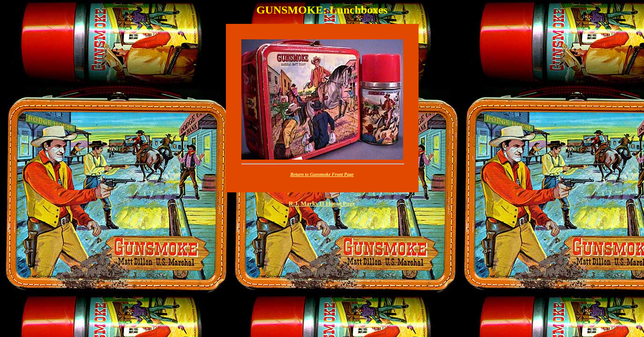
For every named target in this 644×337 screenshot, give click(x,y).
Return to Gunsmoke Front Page (322, 174)
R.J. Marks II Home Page (322, 203)
